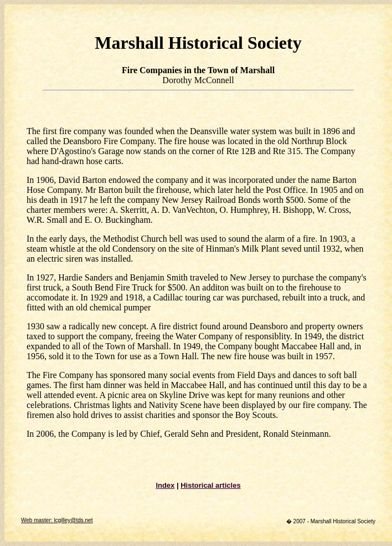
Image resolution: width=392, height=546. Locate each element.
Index (165, 485)
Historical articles (210, 485)
